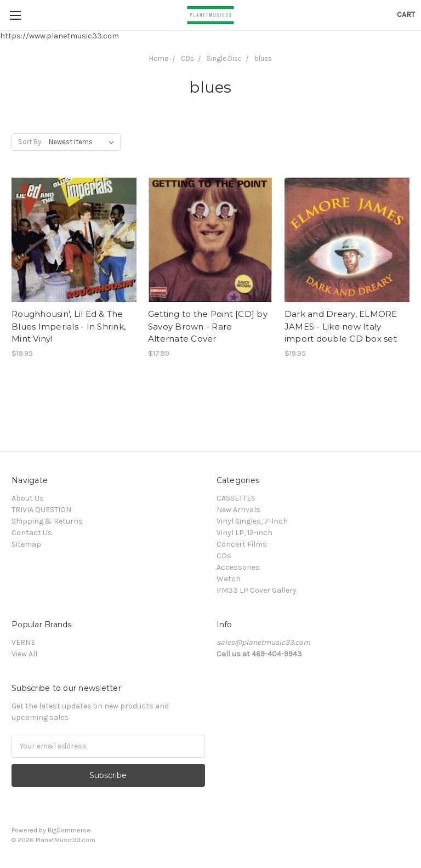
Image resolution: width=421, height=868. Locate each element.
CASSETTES (236, 498)
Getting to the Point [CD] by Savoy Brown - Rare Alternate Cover (208, 326)
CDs (187, 58)
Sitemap (26, 544)
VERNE (23, 642)
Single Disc (224, 58)
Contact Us (32, 533)
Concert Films (242, 544)
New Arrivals (238, 510)
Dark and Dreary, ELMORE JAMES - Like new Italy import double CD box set (341, 326)
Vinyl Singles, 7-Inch (252, 521)
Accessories (238, 567)
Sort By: (30, 142)
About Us (28, 498)
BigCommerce (69, 830)
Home (159, 58)
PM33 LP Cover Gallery (257, 590)
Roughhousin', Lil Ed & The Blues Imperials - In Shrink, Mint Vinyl (69, 326)
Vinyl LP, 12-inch (244, 533)
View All (24, 654)
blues (263, 58)
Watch (229, 579)
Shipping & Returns (47, 521)
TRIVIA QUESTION (41, 510)
